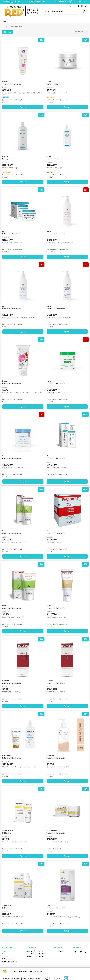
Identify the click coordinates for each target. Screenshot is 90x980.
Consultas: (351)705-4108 (35, 951)
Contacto (5, 956)
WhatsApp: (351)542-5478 (35, 956)
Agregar (23, 107)
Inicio (4, 951)
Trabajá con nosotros (9, 959)
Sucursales (59, 951)
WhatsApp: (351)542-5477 (35, 954)
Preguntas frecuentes (9, 962)
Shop (4, 954)
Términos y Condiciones (34, 972)
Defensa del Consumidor (11, 979)
